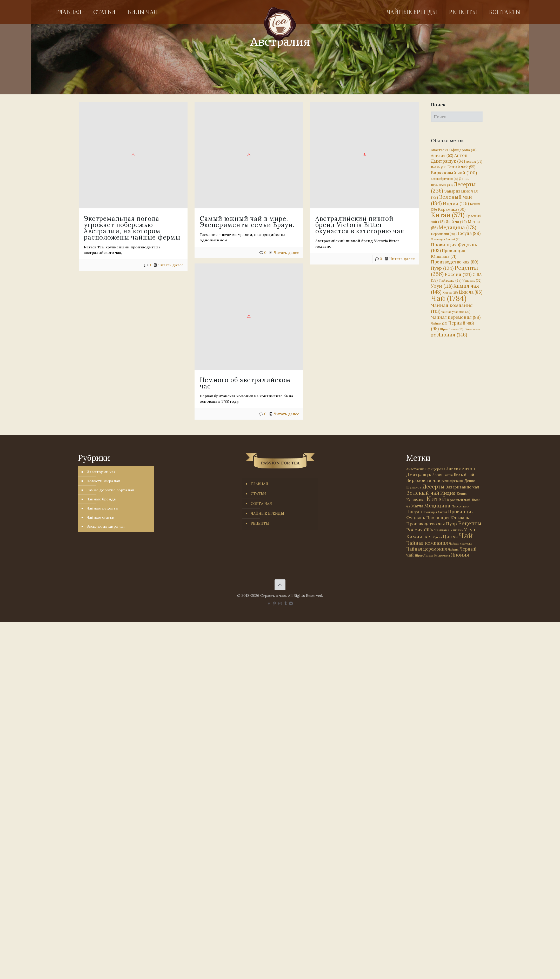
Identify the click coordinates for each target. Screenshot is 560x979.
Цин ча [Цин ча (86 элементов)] (471, 292)
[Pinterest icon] (275, 603)
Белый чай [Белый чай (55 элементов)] (461, 167)
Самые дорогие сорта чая (110, 490)
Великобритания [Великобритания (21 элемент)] (444, 179)
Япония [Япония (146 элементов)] (452, 335)
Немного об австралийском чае (217, 367)
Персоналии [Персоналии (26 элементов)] (443, 234)
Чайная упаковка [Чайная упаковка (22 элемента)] (456, 312)
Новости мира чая (103, 481)
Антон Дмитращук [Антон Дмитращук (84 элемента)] (449, 158)
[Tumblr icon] (286, 603)
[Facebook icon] (269, 603)
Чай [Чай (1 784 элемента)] (449, 298)
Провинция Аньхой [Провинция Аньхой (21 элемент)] (446, 239)
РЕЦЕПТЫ (260, 523)
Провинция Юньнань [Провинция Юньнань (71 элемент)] (448, 518)
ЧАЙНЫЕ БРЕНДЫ (267, 513)
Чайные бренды (102, 499)
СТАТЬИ (258, 494)
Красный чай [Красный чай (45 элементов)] (459, 500)
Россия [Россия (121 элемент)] (458, 274)
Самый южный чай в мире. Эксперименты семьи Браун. (219, 222)
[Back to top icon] (280, 585)
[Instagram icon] (280, 603)
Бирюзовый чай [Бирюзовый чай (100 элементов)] (454, 173)
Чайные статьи (101, 517)
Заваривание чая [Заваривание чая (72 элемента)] (462, 487)
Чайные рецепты (102, 508)
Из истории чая (101, 472)
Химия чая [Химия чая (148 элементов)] (455, 289)
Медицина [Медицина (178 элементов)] (458, 227)
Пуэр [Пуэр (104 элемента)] (442, 268)
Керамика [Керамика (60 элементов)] (452, 209)
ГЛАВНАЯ (259, 484)
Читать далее (346, 259)
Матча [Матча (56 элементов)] (417, 506)
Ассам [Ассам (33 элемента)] (474, 161)
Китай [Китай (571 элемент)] (448, 215)
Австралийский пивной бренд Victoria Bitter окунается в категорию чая (304, 225)
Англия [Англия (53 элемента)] (442, 156)
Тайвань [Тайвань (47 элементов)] (450, 280)
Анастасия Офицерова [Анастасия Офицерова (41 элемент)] (454, 150)
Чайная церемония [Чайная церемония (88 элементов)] (456, 317)
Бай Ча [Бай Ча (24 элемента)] (439, 167)
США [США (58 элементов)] (428, 530)
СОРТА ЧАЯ (261, 504)
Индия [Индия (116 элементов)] (456, 203)
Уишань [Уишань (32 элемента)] (472, 280)
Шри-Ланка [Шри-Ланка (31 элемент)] (452, 329)
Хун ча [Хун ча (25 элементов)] (450, 293)
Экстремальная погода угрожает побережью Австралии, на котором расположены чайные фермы (132, 228)
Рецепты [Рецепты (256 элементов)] (454, 271)
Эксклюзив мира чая (106, 526)
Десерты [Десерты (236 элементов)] (434, 487)
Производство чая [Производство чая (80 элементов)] (455, 262)
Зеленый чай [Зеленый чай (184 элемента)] (451, 200)
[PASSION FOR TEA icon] (291, 603)
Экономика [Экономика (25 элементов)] (442, 555)
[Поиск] (457, 117)
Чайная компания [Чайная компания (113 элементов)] (427, 543)
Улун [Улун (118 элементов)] (442, 286)
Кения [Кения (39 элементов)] (462, 494)
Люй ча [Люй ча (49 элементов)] (456, 222)
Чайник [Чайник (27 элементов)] (439, 323)
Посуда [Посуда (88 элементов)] (468, 233)
